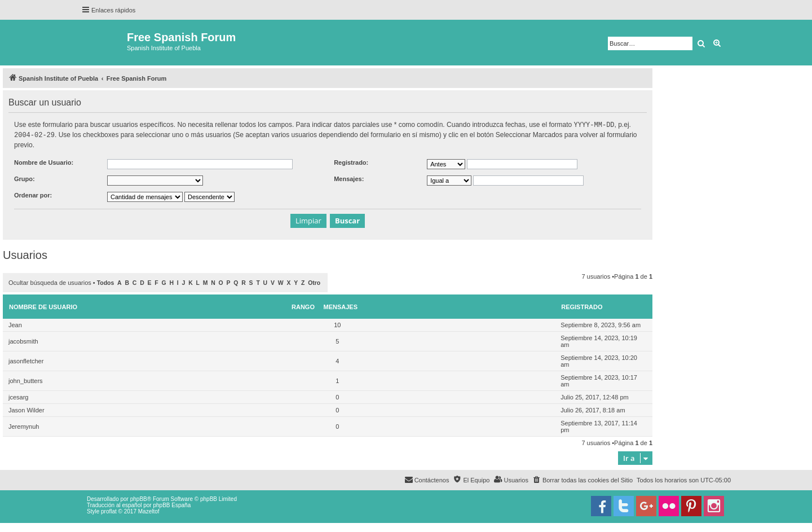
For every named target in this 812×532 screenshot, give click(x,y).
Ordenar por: (33, 194)
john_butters (26, 380)
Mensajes (341, 306)
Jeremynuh (24, 425)
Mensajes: (349, 178)
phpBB (139, 498)
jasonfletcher (26, 360)
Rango (303, 306)
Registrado (582, 306)
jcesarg (18, 396)
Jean (15, 324)
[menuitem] (582, 479)
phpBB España (172, 504)
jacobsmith (23, 340)
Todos (106, 282)
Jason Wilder (27, 409)
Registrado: (351, 161)
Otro (314, 282)
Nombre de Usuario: (44, 161)
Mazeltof (149, 510)
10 (337, 324)
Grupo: (25, 178)
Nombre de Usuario (43, 306)
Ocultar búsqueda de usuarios (50, 282)
